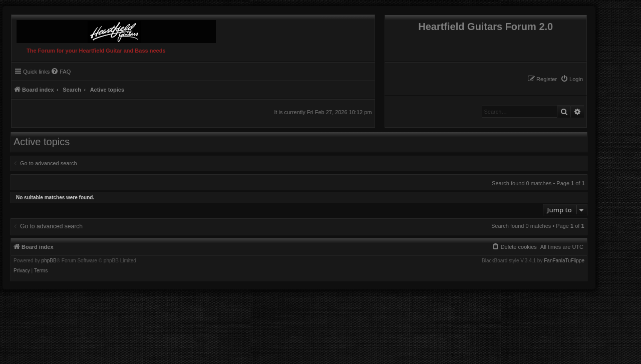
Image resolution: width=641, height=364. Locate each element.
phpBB (49, 261)
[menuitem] (572, 79)
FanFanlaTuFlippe (564, 261)
